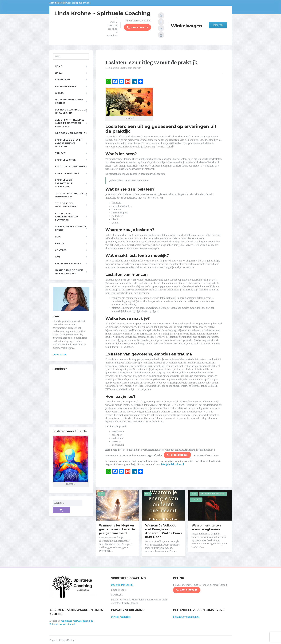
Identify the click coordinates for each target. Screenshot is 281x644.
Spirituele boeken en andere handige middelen (69, 143)
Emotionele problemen (70, 167)
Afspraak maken (66, 86)
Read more (60, 355)
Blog (101, 494)
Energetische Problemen (213, 494)
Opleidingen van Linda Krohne (69, 101)
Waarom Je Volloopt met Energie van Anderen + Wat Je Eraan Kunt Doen (163, 531)
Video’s (60, 243)
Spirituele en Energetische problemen (64, 183)
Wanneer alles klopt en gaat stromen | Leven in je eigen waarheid (117, 529)
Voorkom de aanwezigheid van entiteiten (67, 217)
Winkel (59, 93)
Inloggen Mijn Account (70, 133)
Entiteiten (196, 500)
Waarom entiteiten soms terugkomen (206, 527)
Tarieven (61, 153)
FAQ (57, 257)
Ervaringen (62, 80)
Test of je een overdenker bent (66, 205)
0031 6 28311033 (137, 28)
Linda (58, 73)
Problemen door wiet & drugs (71, 228)
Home (58, 66)
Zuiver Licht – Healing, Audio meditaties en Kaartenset (69, 123)
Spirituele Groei (66, 160)
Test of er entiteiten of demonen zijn (71, 195)
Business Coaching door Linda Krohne (71, 111)
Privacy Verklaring (121, 616)
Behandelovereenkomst (186, 616)
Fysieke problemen (67, 173)
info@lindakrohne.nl (172, 464)
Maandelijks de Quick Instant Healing (69, 272)
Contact (61, 250)
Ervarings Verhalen (68, 263)
